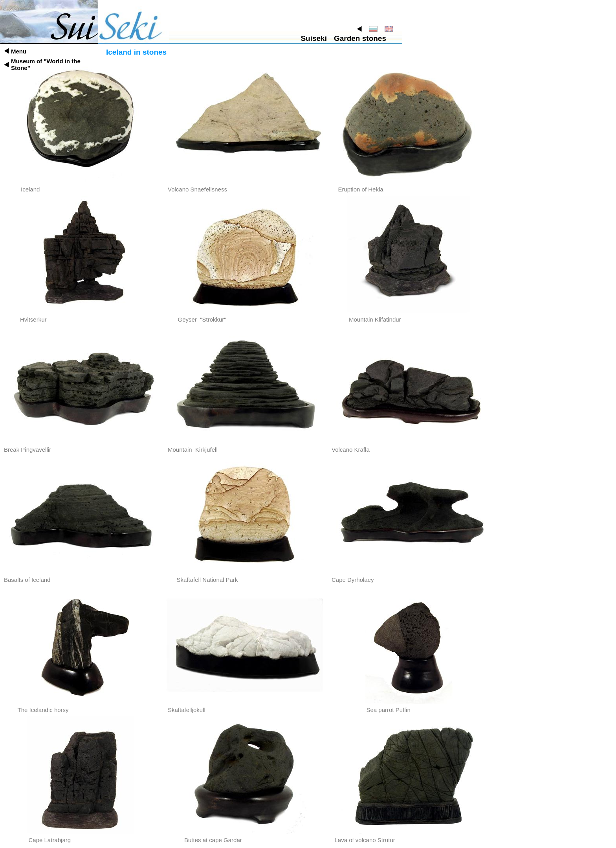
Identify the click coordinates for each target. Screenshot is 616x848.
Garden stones (360, 38)
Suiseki (314, 38)
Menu (19, 51)
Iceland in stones (136, 52)
